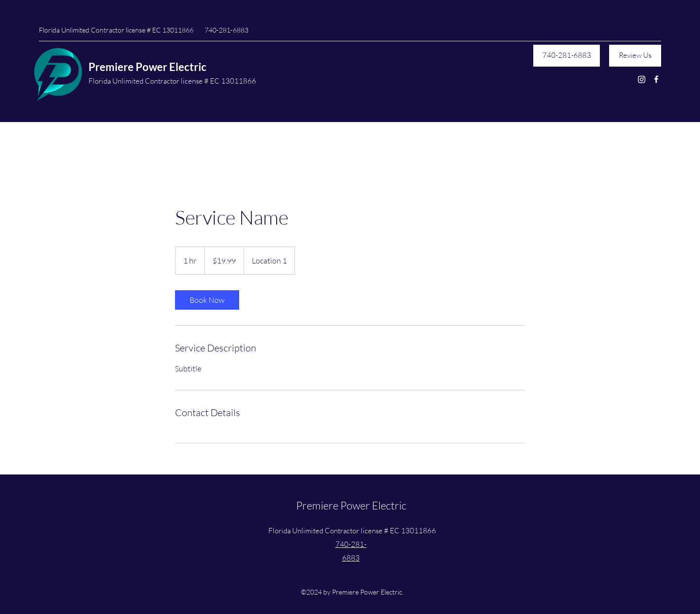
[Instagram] (642, 79)
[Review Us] (635, 56)
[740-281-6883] (567, 56)
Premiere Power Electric (148, 67)
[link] (207, 300)
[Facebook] (656, 79)
